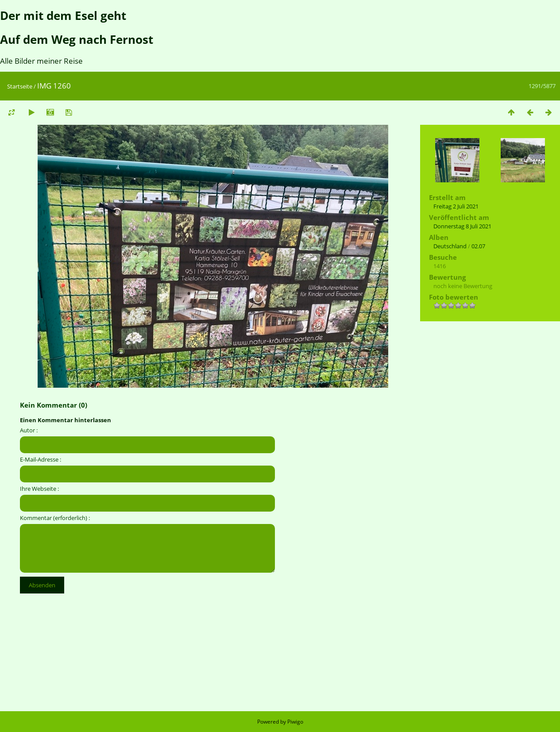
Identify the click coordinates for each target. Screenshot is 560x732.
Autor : (29, 430)
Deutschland (450, 246)
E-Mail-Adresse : (41, 459)
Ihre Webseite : (39, 489)
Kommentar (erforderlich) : (55, 518)
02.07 (478, 246)
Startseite (20, 86)
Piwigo (295, 722)
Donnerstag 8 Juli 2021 (462, 226)
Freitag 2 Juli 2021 (456, 206)
